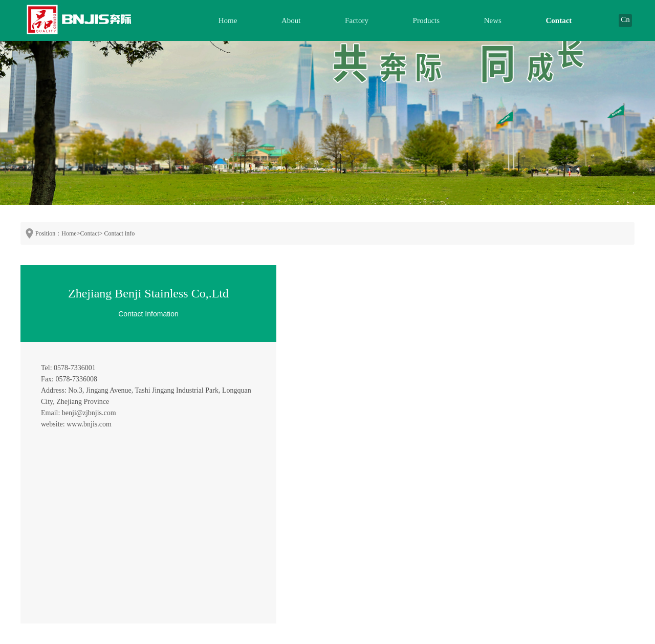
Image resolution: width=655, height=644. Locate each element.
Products (427, 20)
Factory (357, 20)
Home (228, 20)
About (291, 20)
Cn (625, 19)
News (493, 20)
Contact (559, 20)
